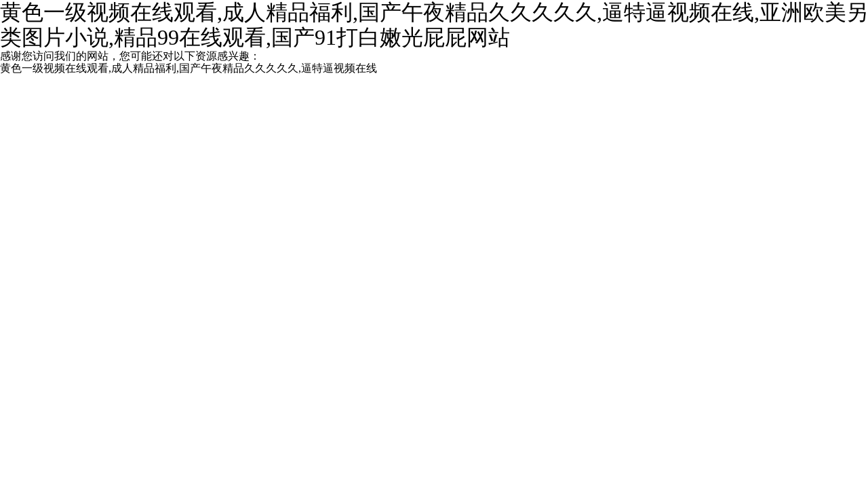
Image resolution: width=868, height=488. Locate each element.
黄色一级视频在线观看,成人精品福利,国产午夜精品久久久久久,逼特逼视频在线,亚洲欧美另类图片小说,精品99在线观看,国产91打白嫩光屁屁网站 (434, 25)
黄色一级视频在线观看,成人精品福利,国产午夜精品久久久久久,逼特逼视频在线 (189, 68)
